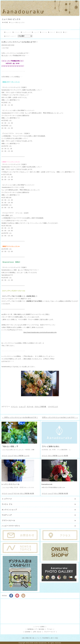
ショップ (36, 32)
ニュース (9, 32)
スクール (44, 32)
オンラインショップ (9, 510)
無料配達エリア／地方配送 (36, 629)
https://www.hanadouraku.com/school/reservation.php (40, 332)
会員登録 (28, 632)
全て (66, 32)
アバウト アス (7, 504)
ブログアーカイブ (50, 632)
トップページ (7, 499)
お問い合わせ (37, 632)
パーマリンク (53, 407)
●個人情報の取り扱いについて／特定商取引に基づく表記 (40, 638)
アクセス (50, 629)
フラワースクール (8, 520)
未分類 (60, 32)
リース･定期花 (40, 627)
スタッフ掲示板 (40, 407)
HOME (6, 22)
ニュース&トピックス (11, 19)
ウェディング (27, 32)
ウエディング (7, 515)
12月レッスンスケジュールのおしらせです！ (60, 417)
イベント (17, 32)
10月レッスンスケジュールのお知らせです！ (20, 417)
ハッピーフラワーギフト (11, 526)
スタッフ (52, 32)
